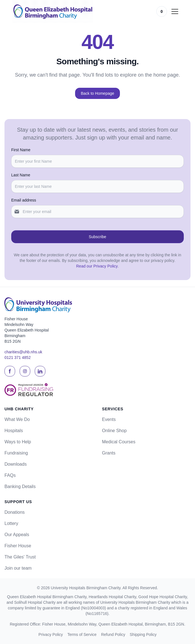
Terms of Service (82, 634)
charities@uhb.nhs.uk (23, 352)
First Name (21, 150)
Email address (24, 200)
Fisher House (18, 546)
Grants (109, 453)
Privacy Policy (51, 634)
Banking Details (20, 486)
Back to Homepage (97, 93)
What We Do (17, 419)
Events (109, 419)
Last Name (21, 175)
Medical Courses (119, 442)
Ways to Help (18, 442)
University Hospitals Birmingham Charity (86, 588)
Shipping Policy (143, 634)
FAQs (10, 475)
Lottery (11, 523)
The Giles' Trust (20, 557)
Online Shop (114, 431)
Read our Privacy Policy (97, 266)
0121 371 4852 (18, 357)
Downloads (16, 464)
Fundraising (16, 453)
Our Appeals (17, 535)
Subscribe (97, 237)
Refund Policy (113, 634)
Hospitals (14, 431)
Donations (15, 512)
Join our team (18, 568)
